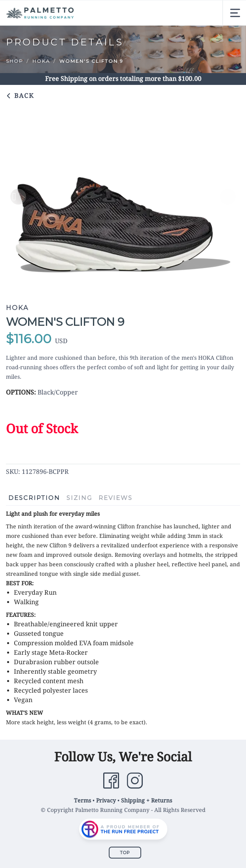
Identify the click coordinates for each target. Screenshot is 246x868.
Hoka (41, 61)
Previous (18, 197)
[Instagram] (135, 781)
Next (228, 197)
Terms (82, 800)
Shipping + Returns (147, 800)
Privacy (106, 800)
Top (125, 853)
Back (20, 96)
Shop (15, 61)
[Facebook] (111, 781)
